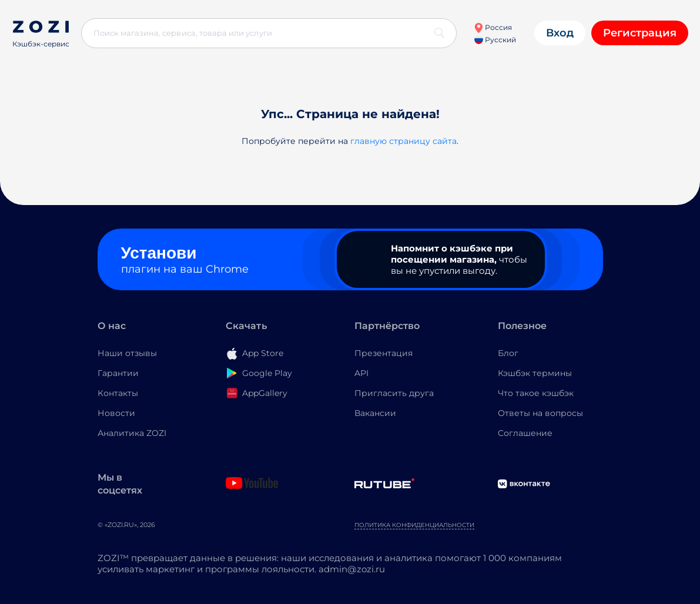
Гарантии (118, 373)
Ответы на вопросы (540, 413)
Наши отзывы (127, 353)
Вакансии (375, 413)
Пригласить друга (394, 393)
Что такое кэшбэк (536, 393)
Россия (493, 27)
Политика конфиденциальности (414, 525)
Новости (116, 413)
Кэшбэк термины (535, 373)
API (361, 373)
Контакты (118, 393)
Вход (560, 33)
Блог (508, 353)
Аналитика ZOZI (132, 433)
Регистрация (640, 33)
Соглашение (525, 433)
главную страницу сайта (403, 141)
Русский (495, 40)
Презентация (384, 353)
